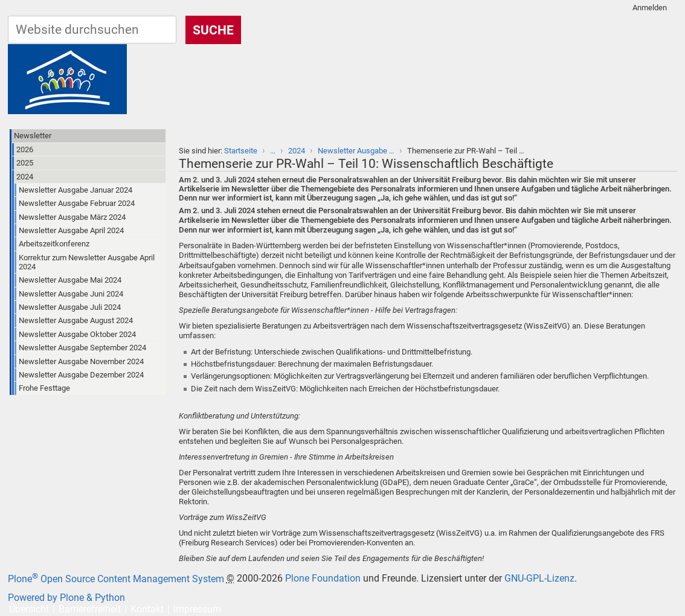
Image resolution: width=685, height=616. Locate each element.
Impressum (197, 609)
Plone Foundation (323, 579)
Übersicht (29, 609)
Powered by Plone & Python (66, 598)
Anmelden (650, 8)
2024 (297, 151)
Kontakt (147, 609)
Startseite (241, 151)
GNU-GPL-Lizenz (539, 579)
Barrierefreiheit (90, 609)
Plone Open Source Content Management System (116, 579)
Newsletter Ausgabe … (356, 151)
